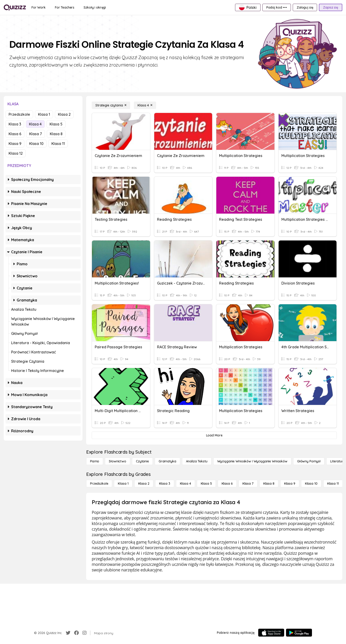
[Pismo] (95, 461)
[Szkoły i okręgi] (95, 7)
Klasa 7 (36, 134)
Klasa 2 (64, 114)
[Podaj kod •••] (277, 7)
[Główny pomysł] (309, 461)
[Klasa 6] (227, 484)
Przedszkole (19, 114)
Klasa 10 (36, 144)
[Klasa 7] (248, 484)
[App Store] (271, 633)
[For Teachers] (65, 7)
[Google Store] (299, 633)
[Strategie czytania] (111, 105)
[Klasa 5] (206, 484)
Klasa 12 (16, 153)
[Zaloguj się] (305, 7)
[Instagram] (85, 633)
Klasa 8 (56, 134)
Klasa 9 (15, 144)
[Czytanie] (142, 461)
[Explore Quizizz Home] (15, 7)
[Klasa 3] (165, 484)
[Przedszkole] (99, 484)
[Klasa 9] (290, 484)
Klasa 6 (15, 134)
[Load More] (214, 435)
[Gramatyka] (167, 461)
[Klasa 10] (311, 484)
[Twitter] (68, 633)
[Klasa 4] (145, 105)
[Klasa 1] (123, 484)
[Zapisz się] (331, 7)
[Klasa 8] (269, 484)
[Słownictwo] (118, 461)
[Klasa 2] (144, 484)
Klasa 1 (44, 114)
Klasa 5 (56, 124)
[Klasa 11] (333, 484)
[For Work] (39, 7)
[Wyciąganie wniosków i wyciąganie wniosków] (252, 461)
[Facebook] (76, 633)
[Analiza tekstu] (197, 461)
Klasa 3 (15, 124)
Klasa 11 (58, 144)
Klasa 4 (35, 124)
